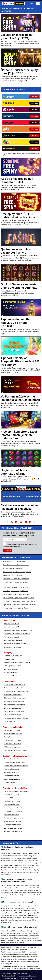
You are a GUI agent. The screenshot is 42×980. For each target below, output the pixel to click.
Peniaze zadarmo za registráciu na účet (16, 691)
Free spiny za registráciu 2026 (13, 656)
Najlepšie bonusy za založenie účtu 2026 (16, 718)
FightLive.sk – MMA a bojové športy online (16, 587)
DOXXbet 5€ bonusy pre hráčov (14, 828)
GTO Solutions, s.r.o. (26, 979)
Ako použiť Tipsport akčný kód (13, 831)
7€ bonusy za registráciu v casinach (15, 701)
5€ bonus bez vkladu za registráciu (15, 698)
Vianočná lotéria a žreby (11, 815)
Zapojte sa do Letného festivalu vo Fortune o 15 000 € (16, 323)
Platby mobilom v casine (11, 795)
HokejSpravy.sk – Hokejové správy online (15, 582)
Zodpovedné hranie (17, 968)
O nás (3, 973)
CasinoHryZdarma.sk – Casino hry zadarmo (16, 565)
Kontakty (10, 973)
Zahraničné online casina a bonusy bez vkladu (18, 630)
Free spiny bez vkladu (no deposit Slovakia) (17, 662)
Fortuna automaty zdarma (12, 776)
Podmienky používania (9, 976)
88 (26, 522)
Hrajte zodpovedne (12, 950)
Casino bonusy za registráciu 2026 (14, 685)
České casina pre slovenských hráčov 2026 (17, 634)
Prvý (7, 522)
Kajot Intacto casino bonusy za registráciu (17, 750)
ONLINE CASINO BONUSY (12, 9)
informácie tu (33, 952)
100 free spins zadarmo (11, 669)
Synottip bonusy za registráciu (13, 737)
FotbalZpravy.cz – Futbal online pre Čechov (16, 594)
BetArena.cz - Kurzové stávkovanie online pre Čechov (19, 601)
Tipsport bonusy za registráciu (13, 734)
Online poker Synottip (11, 782)
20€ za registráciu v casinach (13, 708)
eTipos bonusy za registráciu (13, 744)
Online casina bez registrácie (13, 647)
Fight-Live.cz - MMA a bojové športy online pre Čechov (19, 605)
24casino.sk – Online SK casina (13, 575)
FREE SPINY (27, 9)
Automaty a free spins (11, 673)
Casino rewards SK (10, 722)
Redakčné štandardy (20, 973)
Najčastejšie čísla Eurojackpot (13, 811)
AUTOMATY (7, 11)
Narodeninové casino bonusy (13, 695)
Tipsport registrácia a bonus (12, 821)
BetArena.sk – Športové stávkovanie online (16, 579)
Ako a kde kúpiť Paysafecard (13, 801)
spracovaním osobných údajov (23, 544)
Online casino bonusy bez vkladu (14, 688)
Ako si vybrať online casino (12, 637)
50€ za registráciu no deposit (13, 715)
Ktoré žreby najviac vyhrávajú (13, 808)
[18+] (32, 4)
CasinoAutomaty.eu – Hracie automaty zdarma (17, 572)
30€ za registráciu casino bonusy (14, 711)
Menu (38, 3)
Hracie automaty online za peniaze (14, 762)
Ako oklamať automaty (11, 772)
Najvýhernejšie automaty (11, 769)
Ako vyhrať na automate (11, 759)
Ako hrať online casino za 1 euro (14, 818)
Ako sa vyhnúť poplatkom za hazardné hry (17, 791)
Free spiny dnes (9, 659)
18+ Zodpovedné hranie (9, 979)
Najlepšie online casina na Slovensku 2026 (17, 644)
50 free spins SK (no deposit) (13, 666)
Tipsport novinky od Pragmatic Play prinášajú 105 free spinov (20, 361)
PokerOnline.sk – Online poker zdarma (15, 561)
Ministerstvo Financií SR (19, 966)
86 (16, 522)
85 (12, 522)
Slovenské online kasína (11, 624)
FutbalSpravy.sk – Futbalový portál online (15, 591)
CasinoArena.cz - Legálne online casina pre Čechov (19, 598)
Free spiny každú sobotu (11, 676)
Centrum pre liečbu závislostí (32, 968)
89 (30, 522)
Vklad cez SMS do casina (12, 798)
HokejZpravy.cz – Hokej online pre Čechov (16, 608)
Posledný (35, 522)
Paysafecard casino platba (12, 805)
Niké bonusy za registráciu (12, 747)
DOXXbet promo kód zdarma (13, 825)
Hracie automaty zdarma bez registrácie (16, 766)
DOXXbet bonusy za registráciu (13, 740)
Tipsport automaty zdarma (12, 779)
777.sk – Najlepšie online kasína (13, 568)
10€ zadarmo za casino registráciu (14, 705)
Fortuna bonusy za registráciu (13, 730)
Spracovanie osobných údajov (27, 976)
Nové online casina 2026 (11, 627)
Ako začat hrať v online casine (13, 640)
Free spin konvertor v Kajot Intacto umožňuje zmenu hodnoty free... (19, 435)
